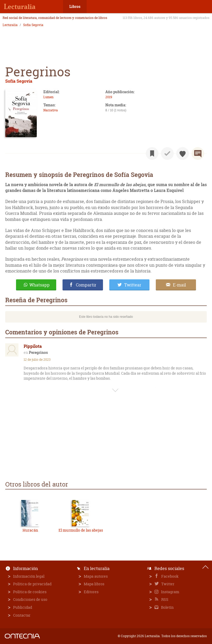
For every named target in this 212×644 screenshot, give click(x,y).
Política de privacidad (32, 584)
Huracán (30, 530)
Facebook (170, 576)
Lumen (48, 97)
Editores (91, 592)
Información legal (29, 576)
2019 (109, 97)
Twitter (167, 584)
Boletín (167, 607)
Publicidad (23, 607)
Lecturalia (10, 25)
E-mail (179, 285)
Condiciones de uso (30, 599)
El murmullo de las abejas (81, 530)
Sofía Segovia (33, 25)
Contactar (22, 615)
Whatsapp (40, 285)
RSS (164, 599)
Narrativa (51, 110)
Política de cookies (30, 592)
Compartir (86, 285)
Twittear (133, 285)
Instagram (170, 592)
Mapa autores (96, 576)
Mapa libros (94, 584)
